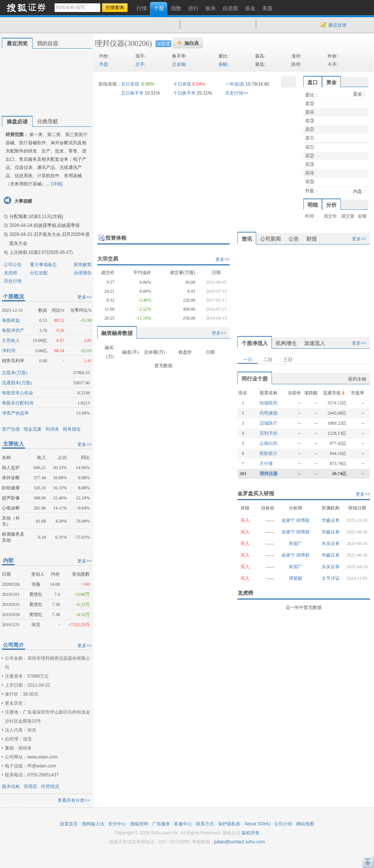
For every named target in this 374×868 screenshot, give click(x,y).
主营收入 (11, 341)
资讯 (247, 239)
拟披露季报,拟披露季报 (57, 225)
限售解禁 (83, 265)
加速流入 (315, 343)
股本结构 (11, 787)
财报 (312, 239)
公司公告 (13, 265)
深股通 (163, 44)
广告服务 (161, 824)
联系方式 (205, 824)
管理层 (30, 787)
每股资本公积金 (18, 393)
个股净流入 (255, 343)
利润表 (52, 429)
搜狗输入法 (93, 824)
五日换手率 (132, 93)
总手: (140, 64)
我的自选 (47, 43)
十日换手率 (184, 93)
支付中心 (117, 824)
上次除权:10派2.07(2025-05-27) (41, 252)
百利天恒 (269, 433)
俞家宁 (289, 520)
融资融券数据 (117, 333)
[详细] (57, 184)
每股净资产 (13, 330)
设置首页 (69, 824)
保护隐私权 (229, 824)
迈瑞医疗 (269, 423)
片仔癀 (266, 464)
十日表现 (182, 84)
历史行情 (13, 281)
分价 (331, 205)
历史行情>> (237, 93)
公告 (294, 239)
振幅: (223, 64)
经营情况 (50, 787)
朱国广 (295, 544)
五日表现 (130, 84)
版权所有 (251, 833)
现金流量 (33, 429)
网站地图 (305, 824)
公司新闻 (270, 239)
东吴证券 (331, 544)
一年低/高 (235, 84)
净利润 (9, 351)
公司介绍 (283, 824)
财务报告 (72, 429)
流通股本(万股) (17, 383)
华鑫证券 (331, 520)
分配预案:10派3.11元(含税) (36, 216)
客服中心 (183, 824)
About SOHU (257, 824)
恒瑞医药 (269, 403)
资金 (331, 82)
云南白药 (269, 443)
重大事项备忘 (43, 265)
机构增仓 (286, 343)
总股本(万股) (15, 373)
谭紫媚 (295, 578)
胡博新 (303, 520)
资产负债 (11, 429)
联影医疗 (269, 453)
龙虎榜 (10, 273)
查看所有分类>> (74, 800)
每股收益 (11, 320)
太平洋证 (331, 578)
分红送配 (39, 273)
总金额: (179, 64)
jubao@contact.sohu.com (240, 842)
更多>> (85, 297)
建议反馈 (337, 25)
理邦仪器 (110, 43)
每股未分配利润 (18, 403)
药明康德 (269, 413)
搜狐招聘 (139, 824)
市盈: (104, 64)
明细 (313, 205)
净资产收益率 (15, 413)
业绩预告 (83, 273)
